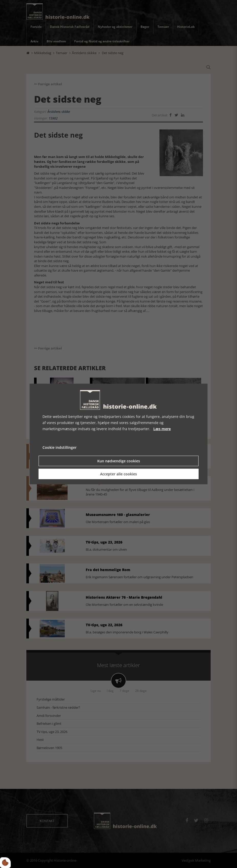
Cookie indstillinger (60, 447)
